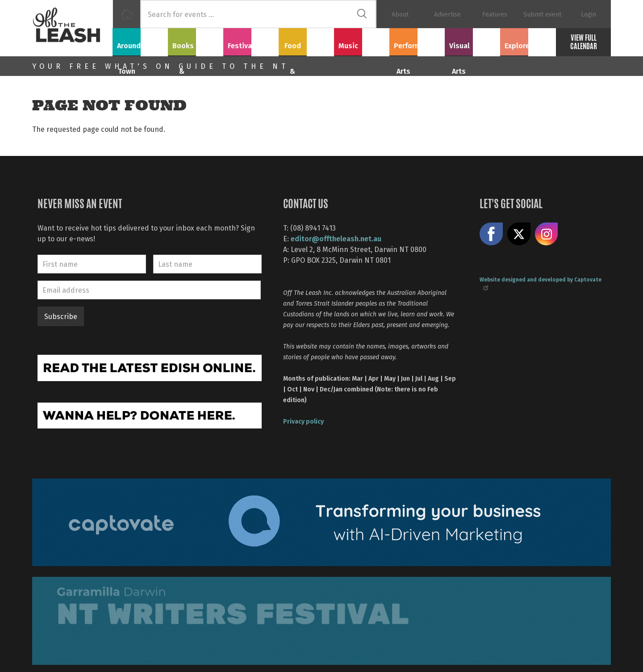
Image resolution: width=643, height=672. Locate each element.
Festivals (251, 41)
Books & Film (196, 41)
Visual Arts (473, 41)
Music (362, 41)
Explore (528, 41)
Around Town (140, 41)
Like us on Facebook (491, 234)
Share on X (519, 234)
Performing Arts (417, 41)
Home (127, 14)
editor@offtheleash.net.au (336, 238)
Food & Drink (307, 41)
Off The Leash (72, 28)
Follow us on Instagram (547, 234)
